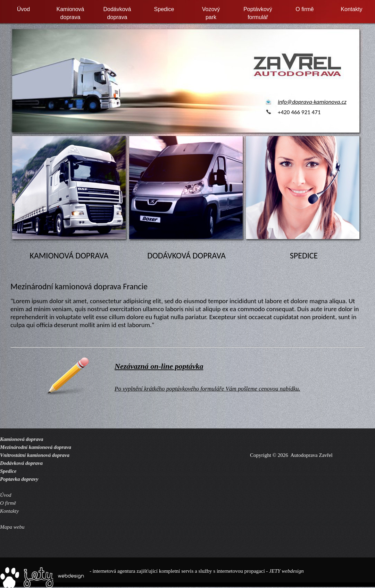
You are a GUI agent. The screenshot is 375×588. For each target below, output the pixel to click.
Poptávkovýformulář (258, 13)
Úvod (23, 9)
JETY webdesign (286, 571)
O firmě (305, 9)
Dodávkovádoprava (117, 13)
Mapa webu (12, 527)
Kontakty (351, 9)
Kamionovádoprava (70, 13)
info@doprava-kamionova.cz (312, 102)
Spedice (164, 9)
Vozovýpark (211, 13)
